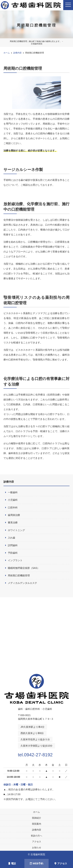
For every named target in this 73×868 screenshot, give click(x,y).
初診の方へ (36, 836)
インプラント (15, 560)
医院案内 (37, 824)
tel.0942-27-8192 (37, 754)
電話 (12, 863)
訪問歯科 (13, 545)
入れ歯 (11, 538)
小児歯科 (13, 500)
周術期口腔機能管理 (19, 575)
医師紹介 (37, 818)
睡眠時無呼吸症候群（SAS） (24, 568)
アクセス (37, 841)
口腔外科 (13, 508)
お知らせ (37, 847)
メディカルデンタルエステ (22, 583)
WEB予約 (37, 863)
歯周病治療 (14, 515)
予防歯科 (13, 553)
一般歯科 (13, 492)
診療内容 (37, 830)
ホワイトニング (16, 530)
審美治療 (13, 523)
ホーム (36, 812)
